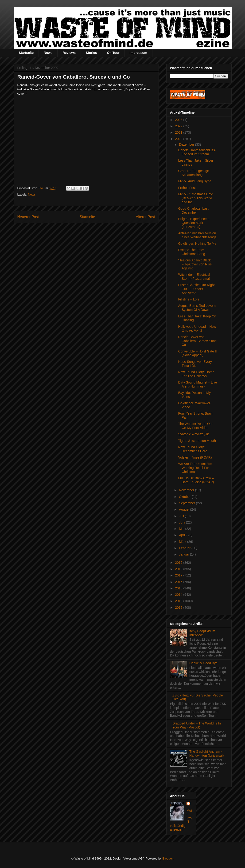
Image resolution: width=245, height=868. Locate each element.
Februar (185, 548)
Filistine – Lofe (189, 299)
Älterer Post (145, 217)
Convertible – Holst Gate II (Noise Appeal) (197, 353)
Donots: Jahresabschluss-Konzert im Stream (197, 152)
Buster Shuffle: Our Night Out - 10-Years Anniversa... (196, 289)
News (48, 53)
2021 (179, 132)
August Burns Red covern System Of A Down (197, 308)
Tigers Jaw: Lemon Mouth (197, 441)
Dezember (187, 144)
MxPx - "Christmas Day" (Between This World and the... (196, 198)
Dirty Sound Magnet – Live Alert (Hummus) (197, 384)
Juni (183, 522)
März (183, 542)
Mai (182, 529)
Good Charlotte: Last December (193, 210)
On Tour (113, 53)
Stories (91, 53)
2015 (179, 588)
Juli (182, 516)
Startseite (26, 53)
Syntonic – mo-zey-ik (193, 434)
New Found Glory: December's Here (193, 449)
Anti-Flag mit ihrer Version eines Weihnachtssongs (197, 235)
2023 (179, 120)
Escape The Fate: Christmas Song (192, 252)
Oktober (185, 497)
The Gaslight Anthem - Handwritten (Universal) (206, 754)
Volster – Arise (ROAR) (195, 457)
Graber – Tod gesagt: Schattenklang (193, 173)
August (185, 509)
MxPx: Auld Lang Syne (195, 181)
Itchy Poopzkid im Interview (202, 633)
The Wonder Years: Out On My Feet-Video (195, 426)
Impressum (138, 53)
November (187, 490)
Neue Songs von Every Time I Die (195, 364)
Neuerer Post (28, 217)
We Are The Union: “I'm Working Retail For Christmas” (195, 468)
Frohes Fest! (187, 188)
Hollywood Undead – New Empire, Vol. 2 (197, 329)
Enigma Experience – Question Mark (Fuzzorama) (194, 223)
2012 (179, 608)
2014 (179, 595)
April (183, 535)
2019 (179, 563)
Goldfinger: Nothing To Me (197, 244)
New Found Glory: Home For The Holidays (196, 374)
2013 (179, 601)
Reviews (69, 53)
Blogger (167, 858)
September (187, 503)
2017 (179, 575)
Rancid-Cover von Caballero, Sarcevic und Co (197, 341)
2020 (179, 139)
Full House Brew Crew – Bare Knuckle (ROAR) (196, 480)
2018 (179, 569)
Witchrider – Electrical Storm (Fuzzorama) (194, 277)
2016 (179, 582)
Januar (185, 554)
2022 (179, 126)
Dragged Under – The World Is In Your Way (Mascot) (197, 725)
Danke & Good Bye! (204, 663)
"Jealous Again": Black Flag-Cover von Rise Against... (195, 264)
